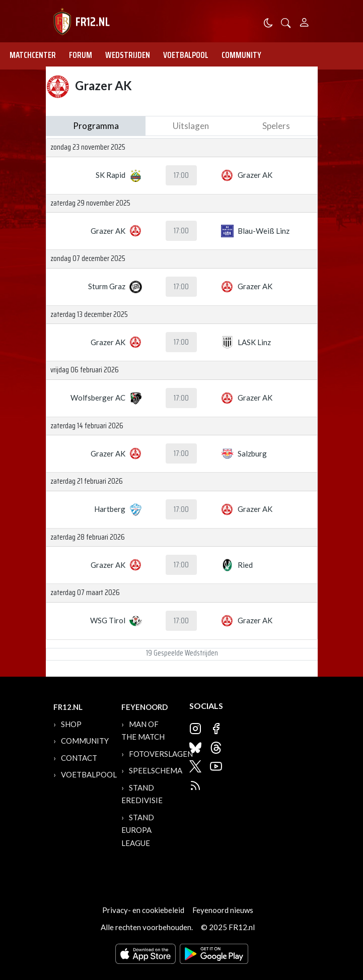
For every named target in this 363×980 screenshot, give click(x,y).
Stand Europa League (138, 830)
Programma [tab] (96, 126)
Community (241, 55)
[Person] (304, 21)
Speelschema (156, 770)
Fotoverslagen (161, 754)
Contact (79, 758)
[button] (286, 22)
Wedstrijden (128, 55)
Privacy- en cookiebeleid (143, 910)
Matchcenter (33, 55)
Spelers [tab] (276, 126)
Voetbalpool (186, 55)
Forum (81, 55)
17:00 (181, 175)
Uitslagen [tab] (191, 126)
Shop (71, 724)
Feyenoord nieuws (223, 910)
